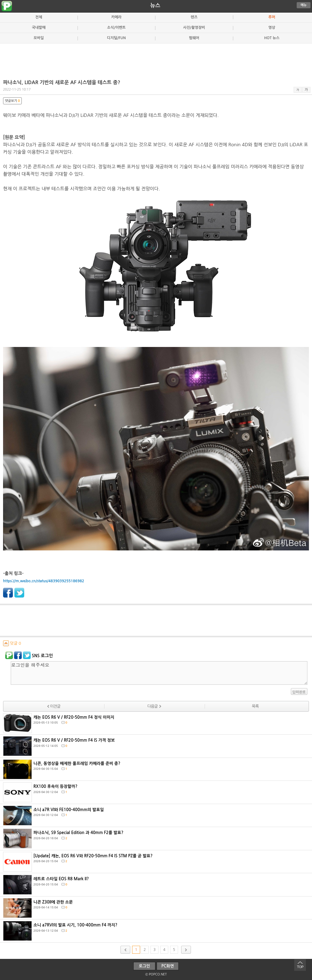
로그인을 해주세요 (159, 673)
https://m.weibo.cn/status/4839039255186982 (44, 581)
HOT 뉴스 (272, 38)
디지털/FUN (116, 38)
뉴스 (155, 6)
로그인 (145, 966)
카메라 (116, 17)
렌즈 (194, 17)
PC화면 (168, 966)
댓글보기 (12, 101)
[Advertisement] (156, 59)
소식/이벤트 (116, 28)
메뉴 (304, 5)
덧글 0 (12, 643)
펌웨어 (194, 38)
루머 (272, 17)
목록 (255, 706)
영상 (272, 28)
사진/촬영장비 (194, 28)
